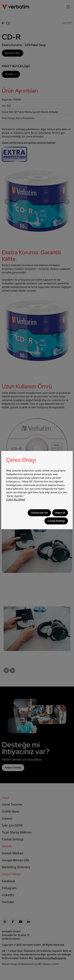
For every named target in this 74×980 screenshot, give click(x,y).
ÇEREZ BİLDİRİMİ (16, 500)
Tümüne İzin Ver (39, 513)
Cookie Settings (56, 521)
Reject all (60, 513)
